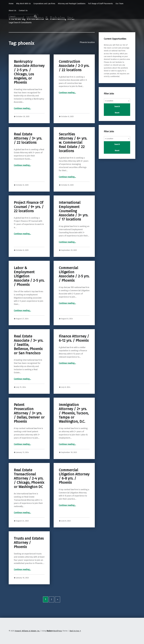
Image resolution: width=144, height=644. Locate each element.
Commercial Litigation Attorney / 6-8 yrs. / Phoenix (74, 476)
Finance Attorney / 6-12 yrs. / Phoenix (74, 338)
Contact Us (23, 10)
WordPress (58, 631)
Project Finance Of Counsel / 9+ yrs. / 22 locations (29, 207)
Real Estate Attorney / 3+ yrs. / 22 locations (28, 138)
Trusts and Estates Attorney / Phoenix (29, 543)
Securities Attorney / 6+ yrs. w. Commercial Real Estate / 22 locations (73, 143)
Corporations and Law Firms (44, 4)
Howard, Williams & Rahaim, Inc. (27, 631)
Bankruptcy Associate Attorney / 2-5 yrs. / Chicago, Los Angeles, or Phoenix (29, 72)
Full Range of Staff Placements (101, 4)
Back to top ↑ (75, 631)
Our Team (119, 4)
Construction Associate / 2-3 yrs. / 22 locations (74, 66)
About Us (12, 10)
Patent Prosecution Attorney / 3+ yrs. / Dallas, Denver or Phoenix (29, 413)
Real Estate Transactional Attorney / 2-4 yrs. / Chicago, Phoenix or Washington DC (29, 478)
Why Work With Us (23, 4)
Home (11, 4)
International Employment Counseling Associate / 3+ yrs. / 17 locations (73, 211)
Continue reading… (22, 108)
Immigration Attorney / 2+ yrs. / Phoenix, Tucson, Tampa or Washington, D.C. (74, 413)
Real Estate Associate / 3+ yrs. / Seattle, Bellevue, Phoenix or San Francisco (29, 345)
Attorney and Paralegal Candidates (72, 4)
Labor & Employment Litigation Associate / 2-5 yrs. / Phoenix (29, 276)
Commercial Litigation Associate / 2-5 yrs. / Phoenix (74, 274)
